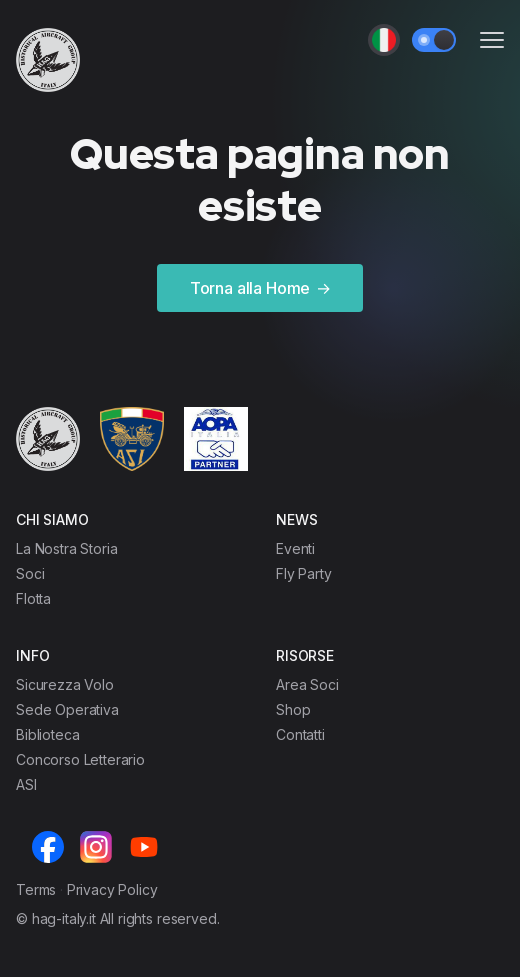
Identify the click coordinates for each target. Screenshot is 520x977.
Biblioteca (47, 734)
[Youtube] (144, 847)
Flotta (33, 598)
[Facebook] (48, 847)
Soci (30, 573)
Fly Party (304, 573)
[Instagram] (96, 847)
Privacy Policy (112, 889)
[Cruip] (48, 60)
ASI (26, 784)
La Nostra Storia (66, 548)
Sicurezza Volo (65, 684)
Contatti (300, 734)
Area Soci (307, 684)
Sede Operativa (67, 709)
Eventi (295, 548)
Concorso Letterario (80, 759)
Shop (293, 709)
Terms (36, 889)
